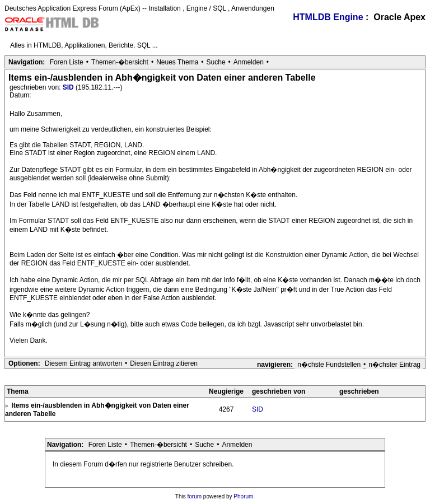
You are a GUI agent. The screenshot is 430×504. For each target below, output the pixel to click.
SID (69, 87)
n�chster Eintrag (394, 365)
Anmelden (249, 62)
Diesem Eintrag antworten (83, 363)
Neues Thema (177, 62)
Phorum (243, 496)
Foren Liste (67, 62)
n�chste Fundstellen (329, 365)
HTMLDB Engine (328, 17)
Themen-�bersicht (120, 62)
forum (195, 496)
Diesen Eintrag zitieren (164, 363)
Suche (216, 62)
